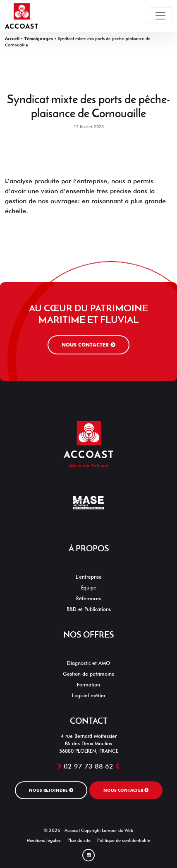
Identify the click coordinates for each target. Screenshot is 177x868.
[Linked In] (88, 855)
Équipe (89, 588)
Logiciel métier (89, 695)
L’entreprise (89, 577)
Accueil (12, 39)
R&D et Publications (89, 609)
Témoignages (39, 39)
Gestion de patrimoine (89, 674)
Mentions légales (44, 840)
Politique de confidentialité (124, 840)
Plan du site (79, 840)
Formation (88, 685)
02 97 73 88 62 (88, 766)
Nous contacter (88, 345)
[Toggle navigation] (160, 16)
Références (88, 598)
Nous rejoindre (51, 790)
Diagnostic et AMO (88, 663)
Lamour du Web (117, 830)
